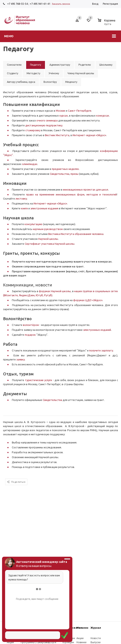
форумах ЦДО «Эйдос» (88, 300)
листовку (21, 199)
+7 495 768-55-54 (17, 4)
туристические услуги (38, 380)
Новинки (81, 642)
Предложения (72, 628)
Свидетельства (60, 174)
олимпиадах (30, 164)
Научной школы (48, 239)
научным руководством (48, 229)
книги (25, 208)
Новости (96, 638)
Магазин (82, 628)
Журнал (96, 628)
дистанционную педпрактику (44, 125)
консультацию (34, 224)
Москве (61, 111)
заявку (21, 359)
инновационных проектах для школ (86, 190)
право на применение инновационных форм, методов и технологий (71, 194)
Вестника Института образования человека (76, 234)
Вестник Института (57, 135)
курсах (64, 116)
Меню (9, 36)
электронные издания (44, 208)
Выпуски (96, 642)
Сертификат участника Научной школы (50, 244)
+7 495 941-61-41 (40, 4)
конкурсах (103, 116)
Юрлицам (68, 642)
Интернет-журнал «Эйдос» (89, 135)
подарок (31, 335)
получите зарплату (101, 350)
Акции (10, 642)
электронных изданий (97, 330)
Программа (27, 642)
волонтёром (31, 325)
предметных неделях (65, 169)
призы (75, 174)
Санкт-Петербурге (80, 111)
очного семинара (47, 120)
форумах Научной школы (55, 291)
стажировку (33, 130)
